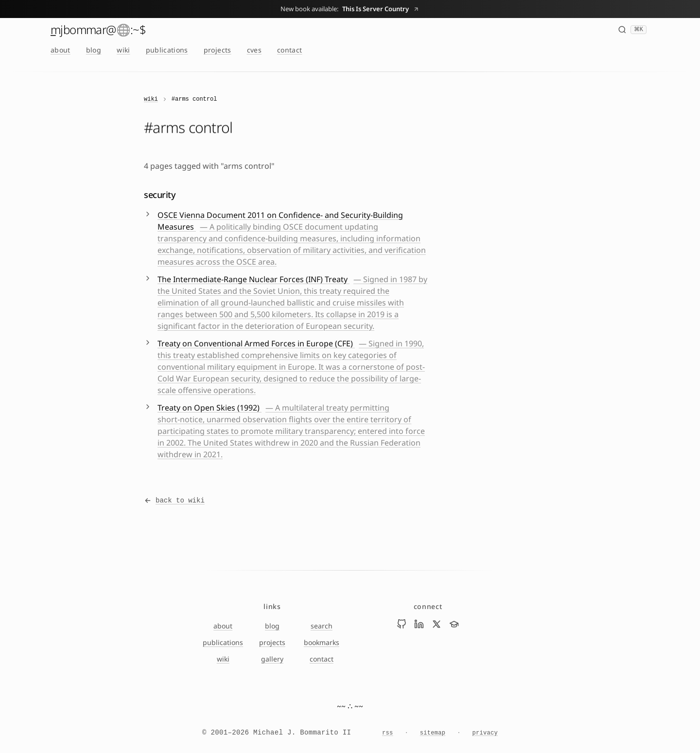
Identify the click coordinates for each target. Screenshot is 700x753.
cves (254, 50)
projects (218, 50)
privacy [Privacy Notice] (485, 733)
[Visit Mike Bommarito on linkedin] (419, 624)
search (322, 626)
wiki (123, 50)
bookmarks (322, 642)
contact (289, 50)
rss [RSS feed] (388, 733)
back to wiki (174, 501)
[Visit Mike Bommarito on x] (437, 624)
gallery (272, 659)
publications (167, 50)
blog (94, 50)
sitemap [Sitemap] (433, 733)
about (61, 50)
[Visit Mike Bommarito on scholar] (454, 624)
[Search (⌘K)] (632, 30)
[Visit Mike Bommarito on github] (402, 624)
